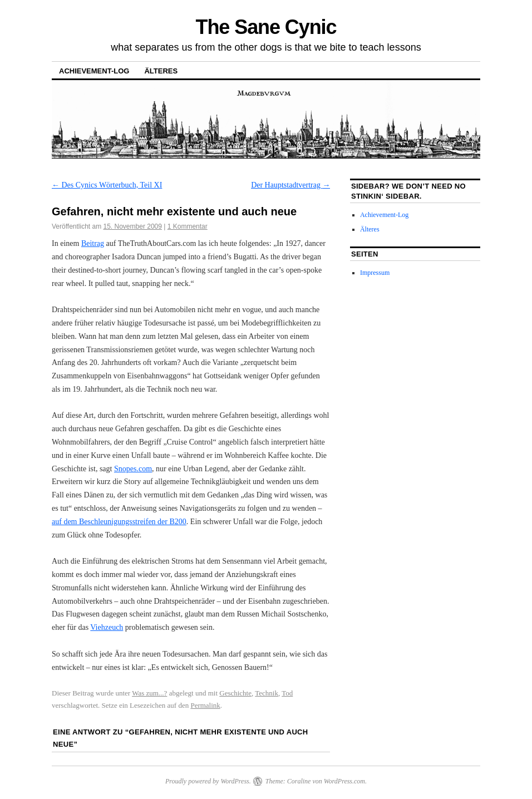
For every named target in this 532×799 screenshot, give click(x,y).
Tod (287, 693)
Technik (267, 693)
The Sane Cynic (266, 27)
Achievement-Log (94, 71)
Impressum (375, 273)
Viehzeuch (107, 627)
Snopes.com (133, 469)
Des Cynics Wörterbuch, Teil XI (107, 185)
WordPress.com (344, 781)
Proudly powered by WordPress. (208, 781)
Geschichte (235, 693)
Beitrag (93, 243)
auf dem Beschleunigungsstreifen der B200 (119, 522)
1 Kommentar (188, 226)
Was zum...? (149, 693)
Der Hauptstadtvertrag (290, 185)
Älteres (161, 71)
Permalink (205, 705)
